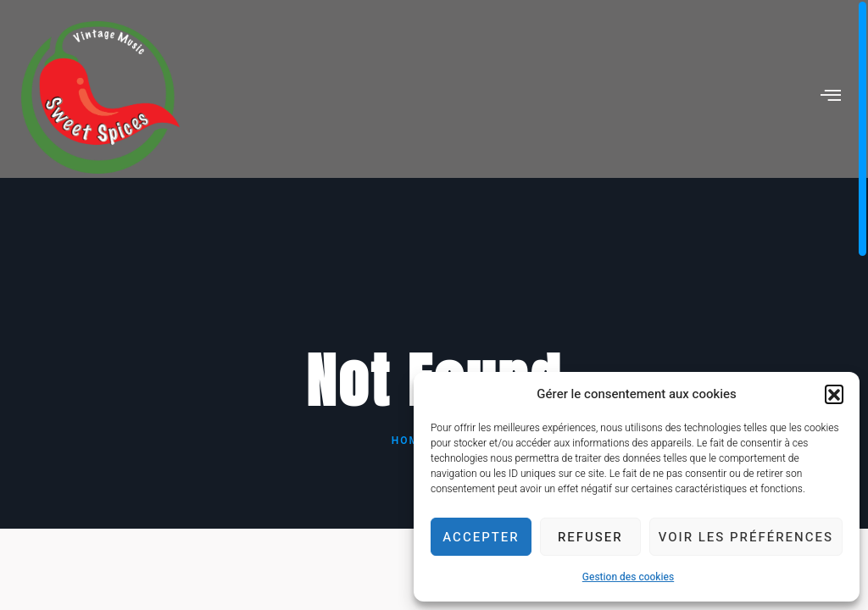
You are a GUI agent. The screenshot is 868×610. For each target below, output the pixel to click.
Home (409, 441)
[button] (834, 394)
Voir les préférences (746, 537)
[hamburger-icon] (832, 97)
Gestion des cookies (628, 577)
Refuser (590, 537)
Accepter (481, 537)
